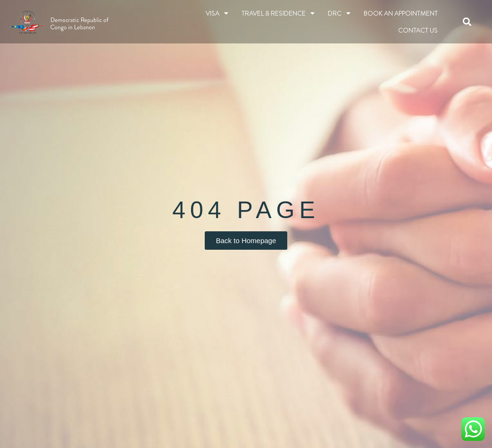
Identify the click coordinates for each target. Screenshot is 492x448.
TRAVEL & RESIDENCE (278, 13)
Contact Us (418, 30)
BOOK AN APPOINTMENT (401, 13)
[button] (467, 22)
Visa (217, 13)
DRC (339, 13)
